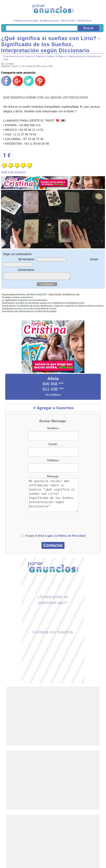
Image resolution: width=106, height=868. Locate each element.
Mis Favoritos (68, 21)
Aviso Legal (45, 537)
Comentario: (26, 270)
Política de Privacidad (72, 537)
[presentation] (54, 526)
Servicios (29, 56)
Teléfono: (53, 462)
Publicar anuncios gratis (26, 21)
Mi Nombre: (26, 259)
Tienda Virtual (84, 21)
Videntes (40, 56)
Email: (94, 259)
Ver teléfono (53, 396)
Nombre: (53, 429)
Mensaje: (53, 477)
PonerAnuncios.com (13, 56)
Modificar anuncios (50, 21)
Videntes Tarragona (56, 56)
